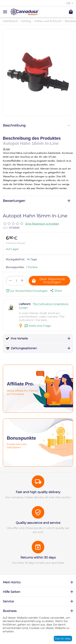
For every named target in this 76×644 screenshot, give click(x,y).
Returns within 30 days (38, 557)
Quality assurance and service (38, 523)
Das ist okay (63, 638)
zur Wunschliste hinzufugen (27, 291)
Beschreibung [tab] (37, 125)
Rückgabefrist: (15, 259)
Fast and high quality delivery (38, 492)
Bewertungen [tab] (37, 201)
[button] (56, 291)
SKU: (6, 228)
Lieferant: (25, 304)
